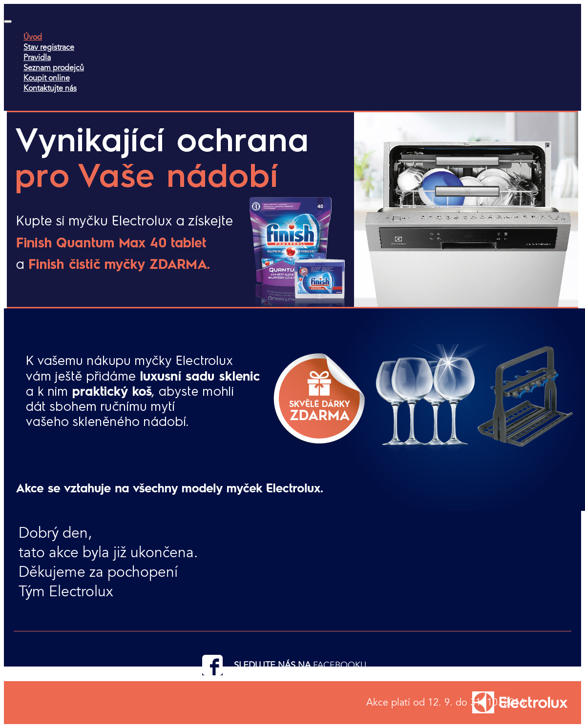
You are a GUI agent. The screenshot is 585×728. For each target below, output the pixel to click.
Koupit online (47, 78)
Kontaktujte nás (50, 88)
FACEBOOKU (340, 665)
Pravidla (37, 57)
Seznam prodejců (54, 68)
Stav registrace (49, 47)
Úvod (33, 37)
